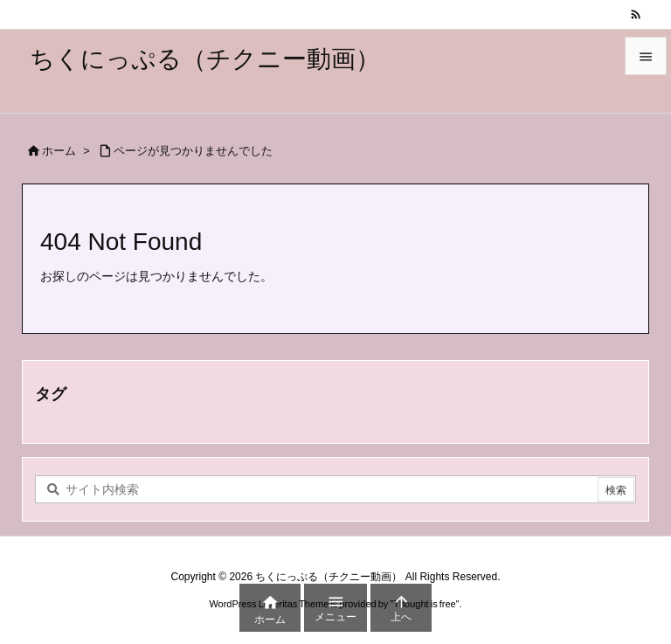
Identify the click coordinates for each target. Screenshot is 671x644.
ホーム (59, 151)
